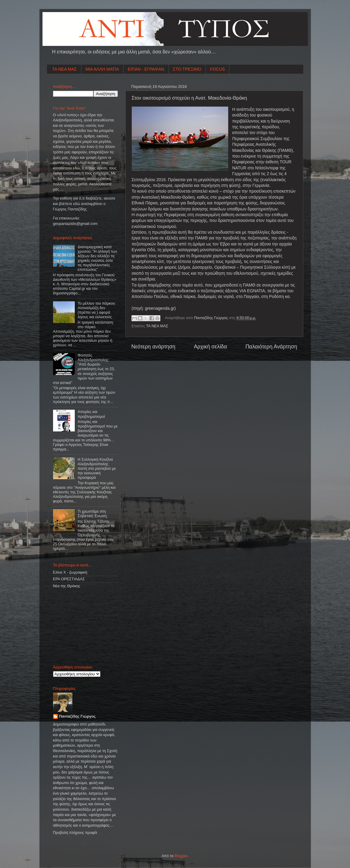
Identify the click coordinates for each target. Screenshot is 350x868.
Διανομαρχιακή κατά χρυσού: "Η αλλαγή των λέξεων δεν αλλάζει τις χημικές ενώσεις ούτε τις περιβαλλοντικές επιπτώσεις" (98, 258)
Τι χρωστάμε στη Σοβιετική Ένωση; (93, 514)
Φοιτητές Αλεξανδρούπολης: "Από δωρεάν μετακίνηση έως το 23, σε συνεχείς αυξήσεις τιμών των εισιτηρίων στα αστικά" (84, 369)
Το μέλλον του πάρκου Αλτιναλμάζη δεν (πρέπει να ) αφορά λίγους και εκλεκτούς (96, 310)
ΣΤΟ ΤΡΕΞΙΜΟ (187, 69)
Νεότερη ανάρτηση (153, 347)
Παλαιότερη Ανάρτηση (271, 347)
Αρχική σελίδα (210, 347)
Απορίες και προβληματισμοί (91, 414)
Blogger (181, 856)
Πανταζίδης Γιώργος (212, 318)
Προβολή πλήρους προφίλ (75, 833)
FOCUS (218, 69)
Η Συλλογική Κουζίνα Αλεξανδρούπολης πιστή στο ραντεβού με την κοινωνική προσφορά (97, 469)
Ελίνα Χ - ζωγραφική (70, 572)
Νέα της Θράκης (67, 586)
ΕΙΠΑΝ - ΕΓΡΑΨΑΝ (146, 69)
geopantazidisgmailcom (75, 224)
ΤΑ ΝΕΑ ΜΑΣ (65, 69)
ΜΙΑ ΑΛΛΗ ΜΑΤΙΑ (102, 69)
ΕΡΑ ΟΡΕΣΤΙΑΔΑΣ (69, 579)
